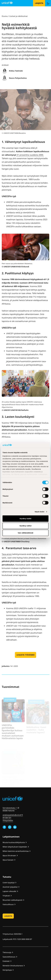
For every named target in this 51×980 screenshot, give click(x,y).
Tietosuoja (7, 952)
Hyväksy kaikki (26, 519)
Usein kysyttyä (9, 883)
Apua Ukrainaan (9, 855)
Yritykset (6, 896)
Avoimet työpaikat (10, 887)
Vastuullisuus (8, 904)
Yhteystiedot (8, 820)
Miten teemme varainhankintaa (16, 851)
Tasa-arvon (7, 554)
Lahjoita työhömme (26, 655)
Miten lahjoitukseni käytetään (15, 847)
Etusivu (5, 16)
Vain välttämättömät (25, 533)
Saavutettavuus (9, 957)
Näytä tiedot (40, 512)
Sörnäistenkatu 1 (10, 808)
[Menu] (48, 3)
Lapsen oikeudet (9, 891)
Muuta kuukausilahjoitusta (14, 842)
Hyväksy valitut (25, 526)
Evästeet (6, 961)
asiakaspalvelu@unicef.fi (13, 815)
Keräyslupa (7, 970)
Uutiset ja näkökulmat (18, 16)
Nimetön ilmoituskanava (13, 966)
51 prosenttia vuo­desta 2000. (30, 155)
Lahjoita (39, 3)
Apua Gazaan (8, 860)
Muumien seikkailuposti (13, 900)
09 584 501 (7, 818)
